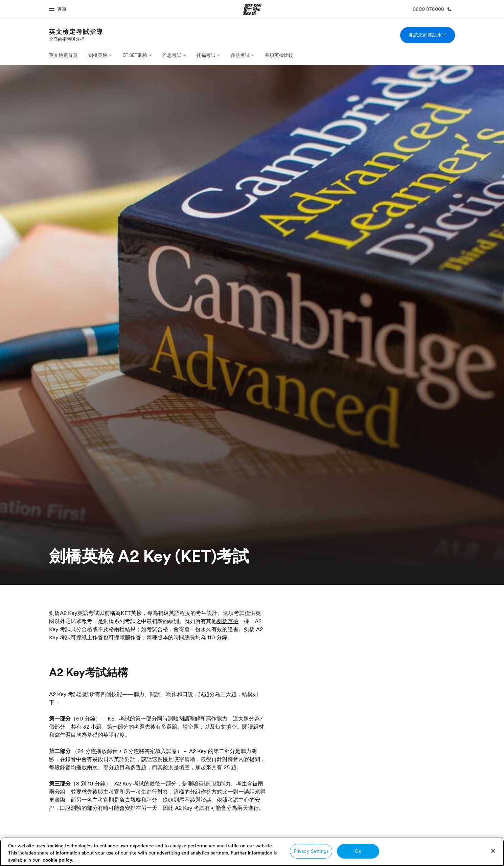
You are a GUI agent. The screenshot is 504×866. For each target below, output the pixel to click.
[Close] (493, 851)
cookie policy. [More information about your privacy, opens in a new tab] (58, 860)
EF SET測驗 (135, 55)
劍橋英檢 (98, 55)
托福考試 (206, 55)
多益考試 (240, 55)
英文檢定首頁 (63, 55)
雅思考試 (172, 55)
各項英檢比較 (279, 55)
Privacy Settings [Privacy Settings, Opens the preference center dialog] (311, 851)
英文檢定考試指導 (76, 32)
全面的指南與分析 (67, 39)
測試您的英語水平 (428, 35)
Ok (358, 851)
